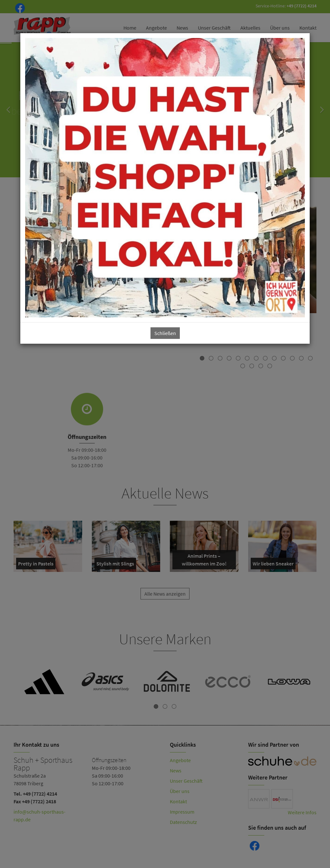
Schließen (165, 333)
